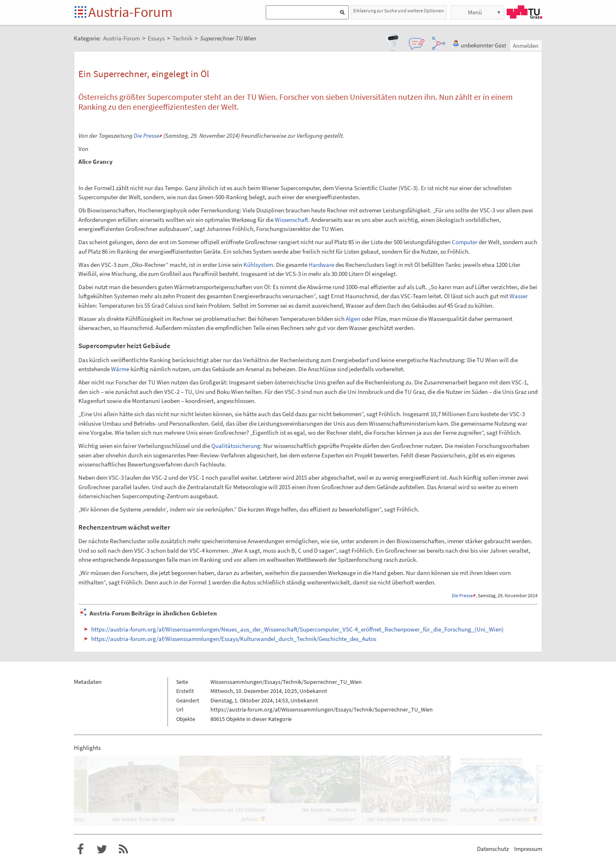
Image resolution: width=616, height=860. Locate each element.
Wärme (120, 369)
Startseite (81, 13)
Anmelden (526, 46)
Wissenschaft (291, 220)
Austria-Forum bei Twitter (102, 849)
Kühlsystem (258, 265)
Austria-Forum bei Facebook (80, 849)
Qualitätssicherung (236, 446)
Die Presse (146, 135)
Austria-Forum (130, 12)
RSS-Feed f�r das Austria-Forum (123, 849)
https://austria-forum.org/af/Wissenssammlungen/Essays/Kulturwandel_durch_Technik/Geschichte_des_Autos (234, 639)
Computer (465, 242)
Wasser (519, 296)
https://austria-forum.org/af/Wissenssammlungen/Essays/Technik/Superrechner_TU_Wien (322, 709)
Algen (353, 319)
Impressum (528, 849)
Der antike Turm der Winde (144, 819)
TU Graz (524, 12)
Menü (475, 12)
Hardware (321, 265)
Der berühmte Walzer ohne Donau (407, 819)
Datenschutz (493, 849)
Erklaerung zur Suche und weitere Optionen (399, 11)
